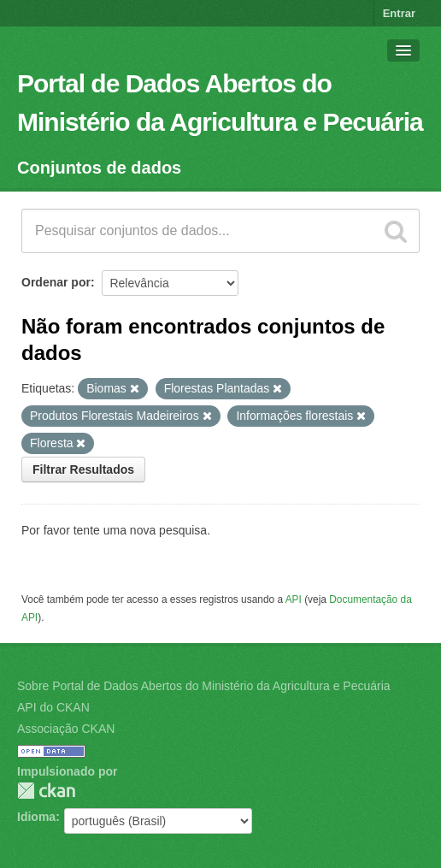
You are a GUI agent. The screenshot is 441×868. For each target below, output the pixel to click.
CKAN (46, 791)
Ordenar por (56, 282)
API (294, 599)
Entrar (399, 13)
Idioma (36, 817)
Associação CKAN (66, 729)
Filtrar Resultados (83, 469)
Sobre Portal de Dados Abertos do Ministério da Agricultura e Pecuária (204, 686)
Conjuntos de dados (99, 168)
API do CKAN (53, 707)
